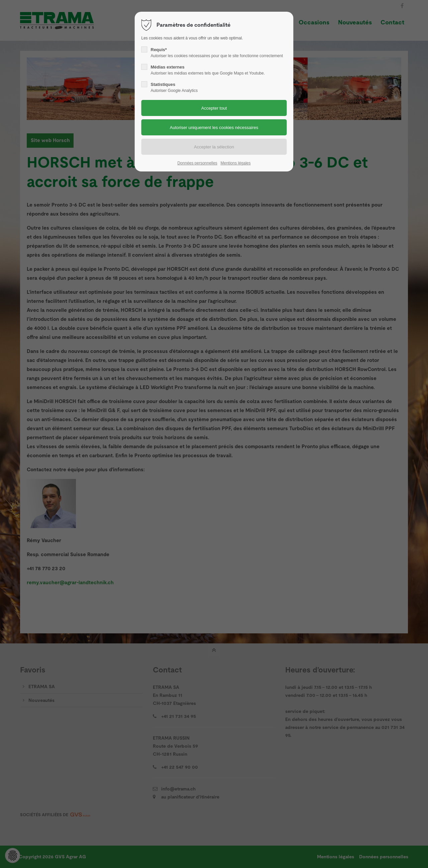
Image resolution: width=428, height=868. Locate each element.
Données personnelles (197, 163)
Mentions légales (235, 163)
